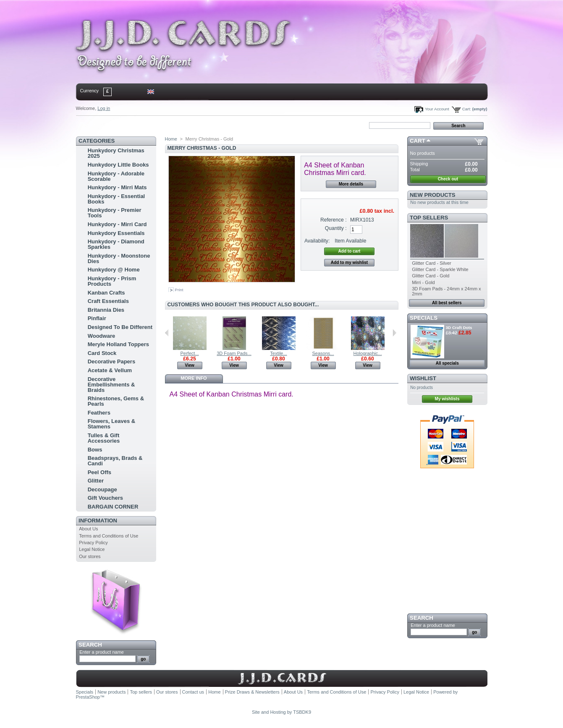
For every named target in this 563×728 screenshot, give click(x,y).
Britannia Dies (106, 310)
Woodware (102, 336)
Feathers (99, 413)
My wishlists (447, 399)
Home (90, 125)
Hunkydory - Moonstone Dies (119, 258)
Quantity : (336, 228)
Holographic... (368, 353)
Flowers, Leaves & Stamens (111, 424)
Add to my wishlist (349, 262)
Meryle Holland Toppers (118, 344)
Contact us (193, 692)
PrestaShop (88, 697)
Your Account (437, 109)
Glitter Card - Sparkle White (440, 269)
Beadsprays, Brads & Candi (115, 461)
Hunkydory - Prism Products (112, 281)
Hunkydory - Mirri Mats (117, 187)
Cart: (467, 109)
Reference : (334, 220)
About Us (88, 529)
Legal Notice (92, 549)
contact (118, 125)
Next (394, 333)
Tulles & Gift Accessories (104, 438)
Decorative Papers (111, 361)
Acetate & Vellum (110, 370)
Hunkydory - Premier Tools (115, 213)
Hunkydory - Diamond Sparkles (116, 244)
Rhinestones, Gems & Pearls (116, 401)
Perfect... (189, 353)
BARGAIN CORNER (113, 507)
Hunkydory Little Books (118, 165)
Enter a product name (102, 652)
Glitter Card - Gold (431, 276)
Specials (424, 318)
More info (194, 378)
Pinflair (97, 318)
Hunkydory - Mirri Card (117, 224)
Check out (448, 179)
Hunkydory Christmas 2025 (116, 153)
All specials (447, 363)
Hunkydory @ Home (114, 270)
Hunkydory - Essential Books (117, 199)
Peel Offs (100, 472)
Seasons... (323, 353)
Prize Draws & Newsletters (252, 692)
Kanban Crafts (106, 293)
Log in (104, 108)
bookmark (173, 125)
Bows (95, 450)
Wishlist (423, 378)
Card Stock (102, 353)
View (190, 365)
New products (432, 195)
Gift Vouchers (105, 498)
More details (351, 184)
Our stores (90, 556)
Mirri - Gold (423, 282)
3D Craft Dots (459, 327)
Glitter (96, 481)
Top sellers (429, 218)
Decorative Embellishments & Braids (111, 385)
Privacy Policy (93, 543)
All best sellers (447, 303)
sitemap (145, 125)
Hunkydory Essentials (116, 233)
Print (179, 290)
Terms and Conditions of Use (109, 536)
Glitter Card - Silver (432, 263)
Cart (418, 141)
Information (98, 521)
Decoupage (102, 489)
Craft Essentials (108, 301)
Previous (167, 333)
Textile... (278, 353)
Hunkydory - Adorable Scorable (116, 176)
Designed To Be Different (120, 327)
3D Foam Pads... (234, 353)
